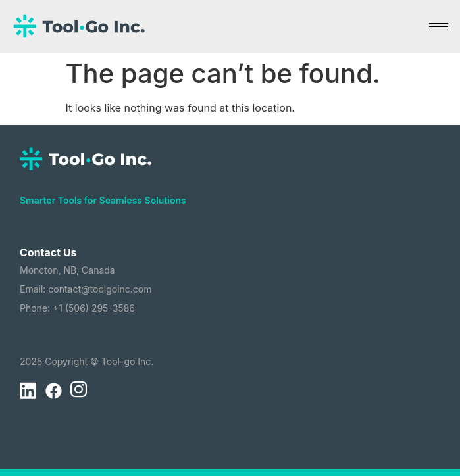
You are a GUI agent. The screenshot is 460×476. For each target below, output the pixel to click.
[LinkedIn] (28, 391)
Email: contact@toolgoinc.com (86, 289)
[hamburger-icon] (439, 27)
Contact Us (48, 252)
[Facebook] (53, 391)
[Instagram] (78, 391)
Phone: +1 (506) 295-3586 (77, 308)
